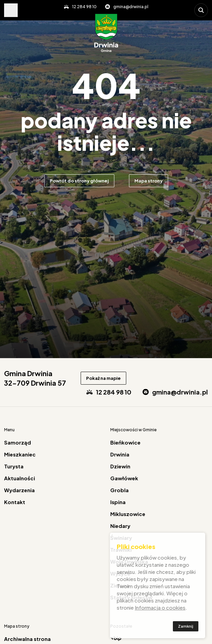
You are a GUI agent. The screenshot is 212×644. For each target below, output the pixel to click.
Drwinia (120, 454)
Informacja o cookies (160, 608)
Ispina (118, 502)
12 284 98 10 (84, 7)
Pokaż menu (11, 10)
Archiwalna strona (27, 639)
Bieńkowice (125, 442)
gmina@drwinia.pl (131, 7)
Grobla (119, 490)
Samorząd (18, 442)
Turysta (14, 466)
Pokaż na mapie (103, 378)
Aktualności (20, 478)
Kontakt (15, 502)
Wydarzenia (19, 490)
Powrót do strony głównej (79, 181)
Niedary (120, 526)
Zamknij (186, 626)
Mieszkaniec (20, 454)
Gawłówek (124, 478)
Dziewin (120, 466)
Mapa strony (149, 181)
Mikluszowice (128, 514)
